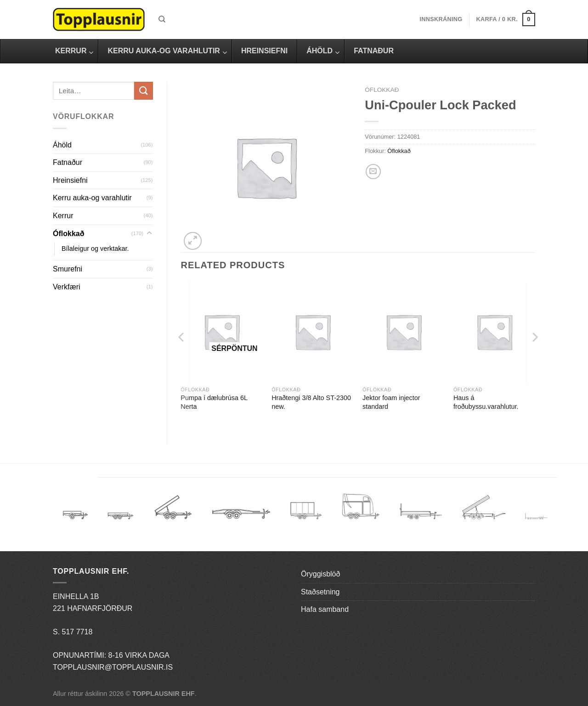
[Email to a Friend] (373, 172)
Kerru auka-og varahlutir (92, 198)
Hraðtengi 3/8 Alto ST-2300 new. (311, 402)
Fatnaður (68, 162)
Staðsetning (320, 592)
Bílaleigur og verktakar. (95, 249)
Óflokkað (68, 234)
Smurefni (68, 269)
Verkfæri (67, 287)
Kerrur (63, 216)
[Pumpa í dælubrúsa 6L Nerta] (221, 332)
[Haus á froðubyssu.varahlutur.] (494, 332)
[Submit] (143, 91)
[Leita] (162, 19)
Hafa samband (325, 609)
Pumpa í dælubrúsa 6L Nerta (214, 402)
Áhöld (62, 145)
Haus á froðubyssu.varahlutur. (486, 402)
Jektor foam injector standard (391, 402)
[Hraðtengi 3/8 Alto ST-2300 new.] (312, 332)
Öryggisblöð (320, 574)
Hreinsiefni (70, 180)
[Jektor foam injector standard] (403, 332)
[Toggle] (149, 233)
